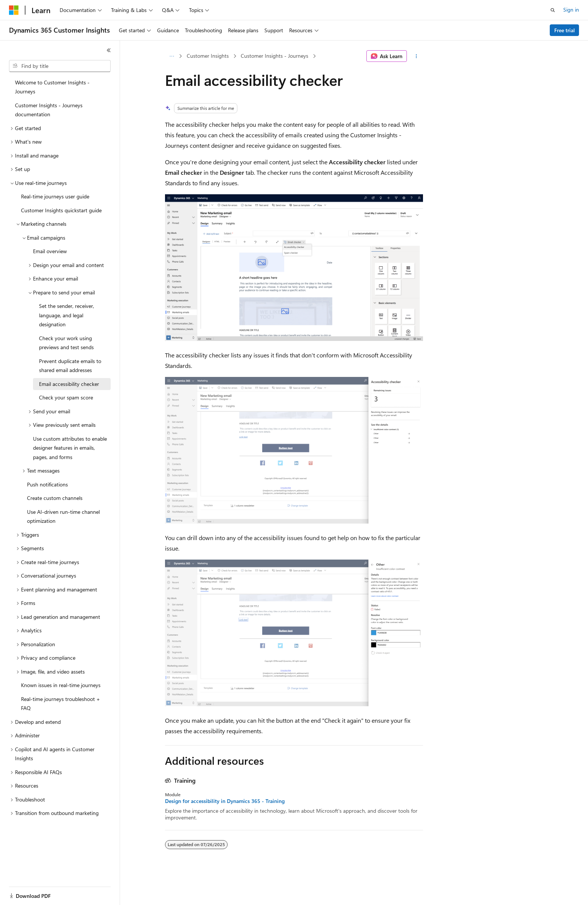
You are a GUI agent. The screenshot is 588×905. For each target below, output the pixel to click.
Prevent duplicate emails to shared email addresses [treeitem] (70, 366)
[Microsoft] (14, 10)
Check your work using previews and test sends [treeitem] (66, 343)
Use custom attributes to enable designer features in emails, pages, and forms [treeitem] (70, 448)
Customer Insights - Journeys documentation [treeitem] (49, 110)
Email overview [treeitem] (50, 251)
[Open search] (553, 10)
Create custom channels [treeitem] (55, 498)
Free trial (565, 30)
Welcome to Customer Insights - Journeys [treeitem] (52, 87)
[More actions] (416, 56)
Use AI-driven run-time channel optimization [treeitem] (63, 516)
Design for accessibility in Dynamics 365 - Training (225, 801)
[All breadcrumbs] (172, 56)
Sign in (571, 10)
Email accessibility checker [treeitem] (69, 384)
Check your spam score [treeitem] (66, 397)
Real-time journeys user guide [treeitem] (55, 196)
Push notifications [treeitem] (47, 484)
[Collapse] (109, 50)
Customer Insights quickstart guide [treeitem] (61, 210)
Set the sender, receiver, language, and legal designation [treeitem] (67, 315)
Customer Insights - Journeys (274, 56)
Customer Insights (208, 56)
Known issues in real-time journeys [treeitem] (61, 685)
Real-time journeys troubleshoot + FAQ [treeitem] (61, 704)
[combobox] (60, 66)
